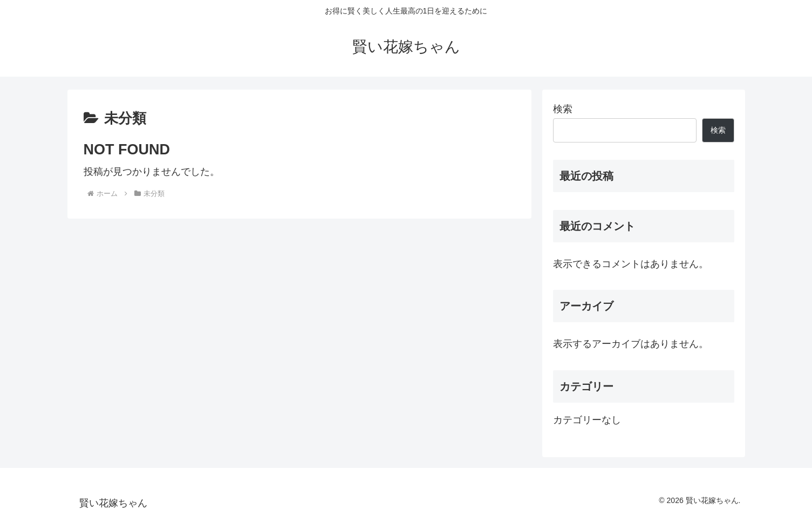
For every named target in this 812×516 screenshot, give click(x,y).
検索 (563, 109)
